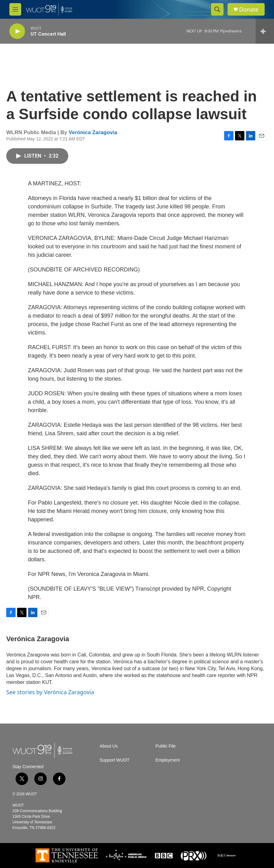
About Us (109, 746)
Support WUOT (115, 760)
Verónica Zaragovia (93, 132)
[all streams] (265, 31)
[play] (17, 31)
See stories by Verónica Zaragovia (50, 692)
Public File (166, 746)
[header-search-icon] (217, 9)
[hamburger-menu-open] (15, 9)
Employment (168, 760)
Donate (249, 10)
